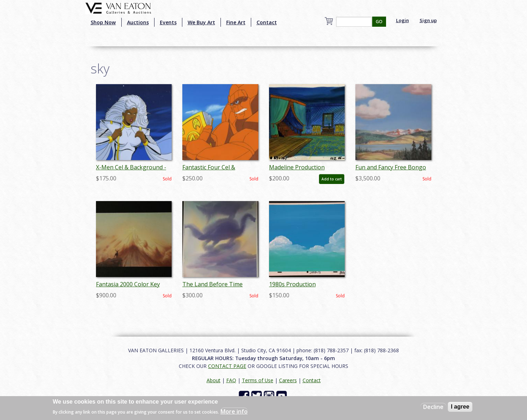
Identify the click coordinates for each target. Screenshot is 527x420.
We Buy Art (201, 22)
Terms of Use (258, 380)
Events (168, 22)
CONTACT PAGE (227, 366)
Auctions (138, 22)
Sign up (428, 20)
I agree (460, 407)
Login (402, 20)
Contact (267, 22)
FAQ (231, 380)
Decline (433, 407)
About (214, 380)
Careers (288, 380)
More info (234, 411)
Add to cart (332, 179)
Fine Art (236, 22)
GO (379, 22)
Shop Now (103, 22)
